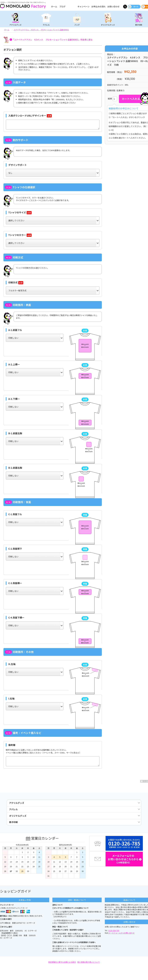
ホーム (54, 6)
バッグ (77, 25)
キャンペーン (83, 6)
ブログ (62, 6)
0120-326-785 (114, 935)
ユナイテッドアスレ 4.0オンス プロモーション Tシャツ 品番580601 (41, 30)
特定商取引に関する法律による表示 (62, 967)
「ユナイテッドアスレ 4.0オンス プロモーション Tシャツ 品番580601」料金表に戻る (52, 40)
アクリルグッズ (15, 25)
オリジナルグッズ (108, 25)
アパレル (46, 25)
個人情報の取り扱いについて (89, 967)
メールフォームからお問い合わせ (122, 938)
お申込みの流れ (98, 6)
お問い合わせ (113, 6)
